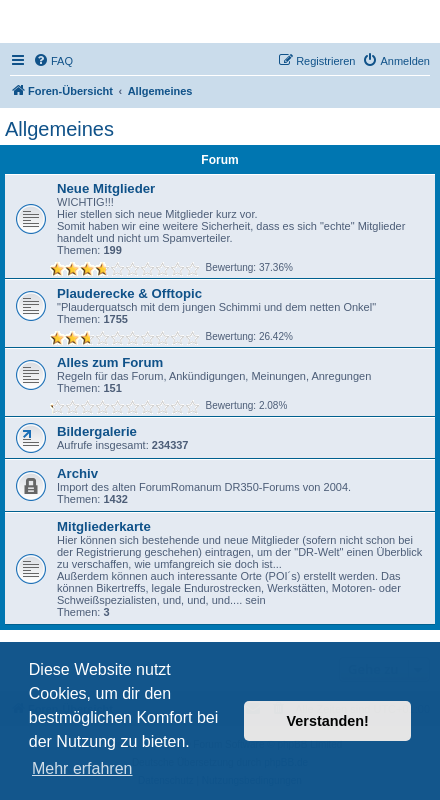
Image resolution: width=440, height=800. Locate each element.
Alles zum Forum (110, 362)
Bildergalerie (97, 431)
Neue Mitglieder (106, 188)
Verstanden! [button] (328, 721)
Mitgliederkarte (104, 526)
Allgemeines (59, 129)
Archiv (77, 473)
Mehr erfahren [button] (82, 768)
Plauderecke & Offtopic (129, 293)
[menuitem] (53, 61)
